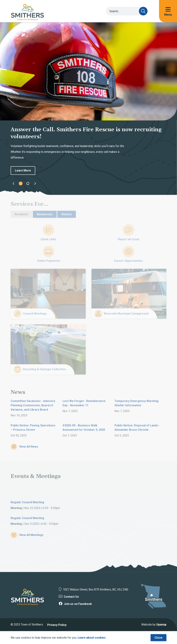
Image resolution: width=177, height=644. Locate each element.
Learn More (23, 170)
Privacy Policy (57, 625)
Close (158, 638)
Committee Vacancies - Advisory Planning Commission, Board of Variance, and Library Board (33, 405)
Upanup (161, 625)
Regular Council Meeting (27, 502)
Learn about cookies (92, 638)
